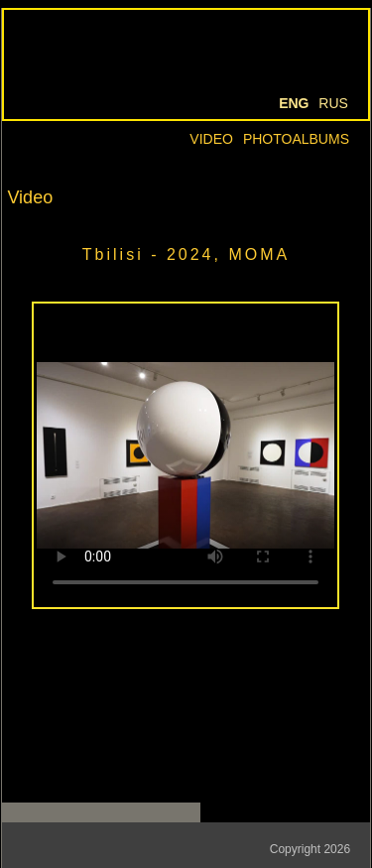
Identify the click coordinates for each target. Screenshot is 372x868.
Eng (294, 103)
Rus (333, 103)
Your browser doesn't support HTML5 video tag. (186, 455)
